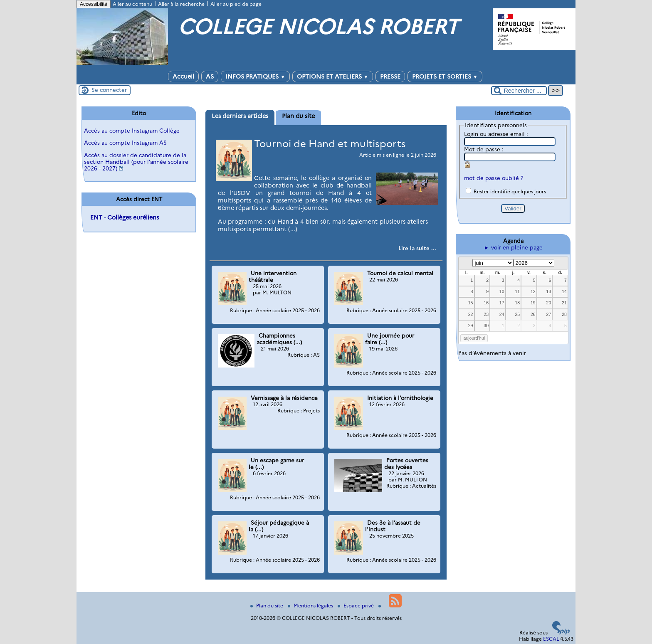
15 (471, 303)
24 (502, 314)
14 (564, 291)
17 (502, 303)
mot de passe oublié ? (494, 178)
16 (486, 303)
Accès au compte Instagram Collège (132, 131)
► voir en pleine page (513, 247)
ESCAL (551, 639)
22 (471, 314)
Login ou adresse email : (496, 134)
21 (564, 303)
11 (517, 291)
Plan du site (267, 606)
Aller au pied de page (236, 4)
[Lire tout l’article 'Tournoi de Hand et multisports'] (417, 248)
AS (210, 76)
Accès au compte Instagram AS (125, 143)
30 (486, 326)
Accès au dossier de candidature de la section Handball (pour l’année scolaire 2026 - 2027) (136, 162)
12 (533, 291)
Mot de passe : (484, 149)
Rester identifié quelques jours (510, 191)
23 (486, 314)
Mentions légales (311, 606)
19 (533, 303)
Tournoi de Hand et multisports (330, 144)
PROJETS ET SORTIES (445, 76)
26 (533, 314)
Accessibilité (94, 4)
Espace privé (356, 606)
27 (549, 314)
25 (517, 314)
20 (549, 303)
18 (517, 303)
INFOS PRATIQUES (255, 76)
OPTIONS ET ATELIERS (333, 76)
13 (549, 291)
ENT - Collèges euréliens (125, 217)
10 (502, 291)
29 (471, 326)
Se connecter (109, 90)
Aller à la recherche (181, 4)
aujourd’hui (474, 338)
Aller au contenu (132, 4)
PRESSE (390, 76)
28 (564, 314)
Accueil (183, 76)
